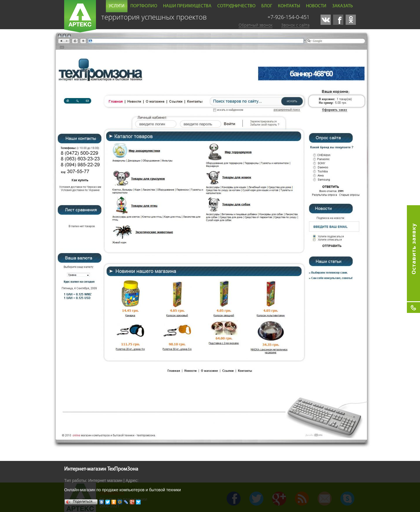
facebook (338, 20)
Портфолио (144, 6)
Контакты (289, 6)
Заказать (343, 6)
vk (326, 20)
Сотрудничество (236, 6)
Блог (267, 6)
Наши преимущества (187, 6)
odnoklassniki (351, 20)
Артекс (80, 16)
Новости (316, 6)
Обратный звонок (256, 25)
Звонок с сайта (295, 25)
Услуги (117, 6)
